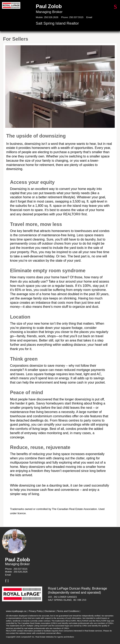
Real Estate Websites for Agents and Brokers (55, 637)
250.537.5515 (76, 17)
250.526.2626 (51, 17)
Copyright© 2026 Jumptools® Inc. (21, 637)
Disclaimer (50, 611)
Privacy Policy (36, 611)
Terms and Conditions (68, 611)
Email (89, 17)
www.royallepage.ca (16, 611)
